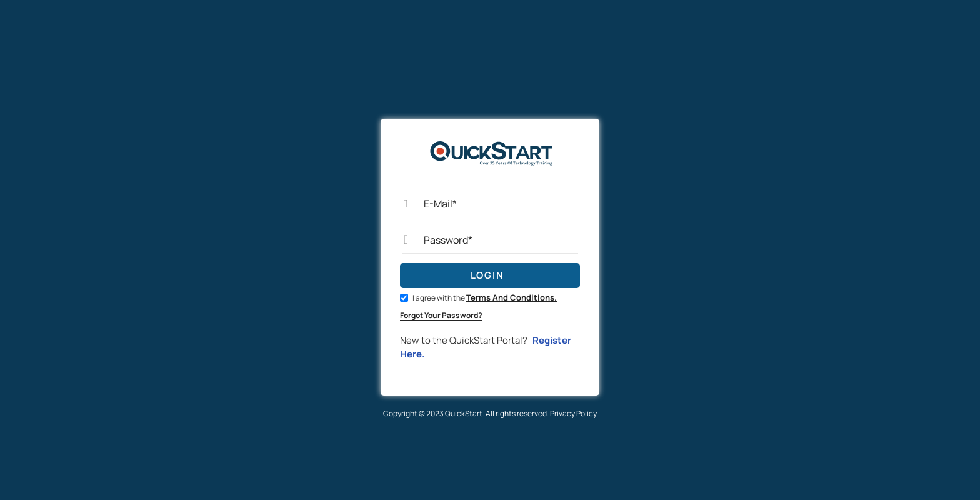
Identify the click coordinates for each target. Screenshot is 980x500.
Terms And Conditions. (512, 297)
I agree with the (478, 298)
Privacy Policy (573, 413)
